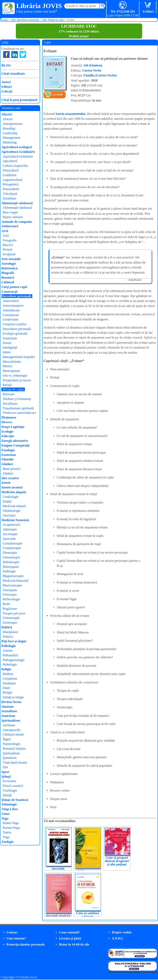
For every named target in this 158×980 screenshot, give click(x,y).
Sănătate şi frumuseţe (17, 399)
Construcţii (9, 292)
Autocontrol (11, 301)
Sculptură (9, 254)
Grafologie (10, 790)
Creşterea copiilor (15, 324)
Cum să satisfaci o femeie (87, 915)
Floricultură (11, 170)
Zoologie (7, 842)
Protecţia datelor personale (26, 944)
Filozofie (7, 459)
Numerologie (12, 744)
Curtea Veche (92, 70)
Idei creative (10, 478)
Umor (5, 814)
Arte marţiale (11, 259)
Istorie (6, 483)
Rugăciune (10, 609)
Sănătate (8, 707)
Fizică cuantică (13, 786)
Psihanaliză (10, 655)
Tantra (7, 832)
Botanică (8, 278)
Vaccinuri (9, 515)
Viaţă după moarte (15, 762)
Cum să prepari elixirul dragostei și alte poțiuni (117, 861)
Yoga (5, 818)
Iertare (7, 343)
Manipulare (10, 632)
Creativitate (10, 319)
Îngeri (7, 739)
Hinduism (9, 683)
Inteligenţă (10, 347)
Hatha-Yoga (11, 823)
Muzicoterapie (12, 585)
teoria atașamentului (71, 114)
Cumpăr (57, 95)
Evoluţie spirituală (15, 334)
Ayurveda (9, 539)
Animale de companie (17, 222)
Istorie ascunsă (12, 487)
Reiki (6, 604)
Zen (5, 767)
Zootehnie (9, 198)
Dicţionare (9, 417)
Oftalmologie (12, 511)
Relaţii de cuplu (13, 389)
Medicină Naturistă (15, 520)
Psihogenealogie (14, 660)
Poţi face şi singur (14, 641)
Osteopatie (10, 590)
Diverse (7, 422)
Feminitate (10, 338)
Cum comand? (69, 932)
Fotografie (10, 240)
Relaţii (7, 385)
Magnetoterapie (13, 576)
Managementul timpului (19, 357)
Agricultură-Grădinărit (18, 152)
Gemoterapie (11, 557)
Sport (5, 772)
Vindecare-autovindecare (19, 413)
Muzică (8, 245)
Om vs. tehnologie (15, 375)
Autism (8, 651)
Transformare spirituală (18, 408)
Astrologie (9, 264)
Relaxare (9, 394)
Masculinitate (12, 362)
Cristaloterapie (13, 543)
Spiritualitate (11, 721)
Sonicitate (8, 716)
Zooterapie (10, 623)
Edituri (7, 87)
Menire (8, 366)
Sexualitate (9, 711)
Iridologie (9, 571)
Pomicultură (11, 189)
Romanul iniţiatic (14, 749)
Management (11, 138)
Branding (9, 128)
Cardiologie (11, 497)
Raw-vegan (10, 212)
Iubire (7, 352)
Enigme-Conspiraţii (15, 445)
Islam (6, 688)
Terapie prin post (14, 613)
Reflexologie (11, 599)
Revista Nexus (11, 702)
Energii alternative (15, 441)
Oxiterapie (10, 595)
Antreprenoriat (13, 124)
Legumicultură (13, 180)
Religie (6, 669)
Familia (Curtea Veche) (100, 75)
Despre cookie (122, 932)
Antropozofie (12, 730)
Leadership (10, 133)
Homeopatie (11, 567)
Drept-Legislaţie (13, 427)
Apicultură (10, 161)
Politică (7, 627)
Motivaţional (11, 371)
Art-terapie (10, 534)
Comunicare (11, 315)
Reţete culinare (13, 217)
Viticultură (10, 194)
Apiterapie (10, 529)
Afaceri (7, 114)
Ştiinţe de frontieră (15, 800)
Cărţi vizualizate (13, 74)
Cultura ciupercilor (15, 166)
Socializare (10, 404)
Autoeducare (11, 310)
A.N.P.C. (118, 938)
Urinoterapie (11, 618)
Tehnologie (9, 804)
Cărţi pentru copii (14, 287)
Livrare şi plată (70, 938)
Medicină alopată (14, 492)
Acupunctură (11, 525)
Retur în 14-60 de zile (74, 944)
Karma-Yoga (11, 828)
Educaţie (8, 436)
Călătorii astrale (13, 734)
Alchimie (9, 725)
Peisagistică (11, 184)
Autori (6, 82)
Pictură (7, 250)
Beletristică (9, 268)
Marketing (10, 142)
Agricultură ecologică (17, 147)
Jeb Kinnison (93, 65)
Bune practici (12, 469)
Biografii (8, 273)
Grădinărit (10, 175)
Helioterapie (11, 562)
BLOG (6, 65)
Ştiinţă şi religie (13, 697)
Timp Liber (10, 809)
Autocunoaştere (13, 306)
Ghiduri (7, 464)
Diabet (7, 501)
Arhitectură (10, 226)
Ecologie (7, 432)
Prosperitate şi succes (17, 380)
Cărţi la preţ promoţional (19, 100)
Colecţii (7, 91)
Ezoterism (9, 455)
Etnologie (8, 450)
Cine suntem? (16, 938)
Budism (8, 674)
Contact (12, 932)
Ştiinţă (6, 777)
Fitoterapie (10, 553)
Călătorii (8, 282)
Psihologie (9, 646)
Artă (5, 231)
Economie (9, 781)
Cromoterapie (12, 548)
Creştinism (10, 679)
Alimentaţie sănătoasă (17, 203)
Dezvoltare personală (16, 296)
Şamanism (10, 758)
